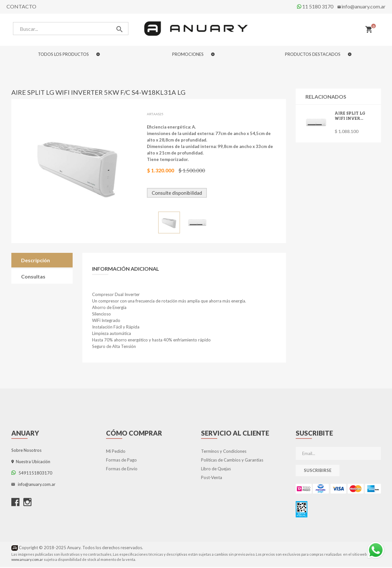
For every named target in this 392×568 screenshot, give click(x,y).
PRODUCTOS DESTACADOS (318, 54)
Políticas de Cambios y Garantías (232, 461)
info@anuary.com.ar (363, 6)
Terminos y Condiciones (224, 452)
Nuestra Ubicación (31, 463)
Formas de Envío (122, 470)
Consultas (33, 278)
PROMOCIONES (193, 54)
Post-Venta (212, 479)
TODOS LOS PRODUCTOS (69, 54)
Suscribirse (318, 472)
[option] (170, 224)
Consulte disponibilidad (178, 194)
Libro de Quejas (216, 470)
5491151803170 (32, 474)
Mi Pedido (116, 452)
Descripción (36, 261)
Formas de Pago (121, 461)
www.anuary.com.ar (27, 560)
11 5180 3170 (315, 6)
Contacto (21, 6)
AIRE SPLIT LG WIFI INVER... (350, 116)
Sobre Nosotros (26, 451)
